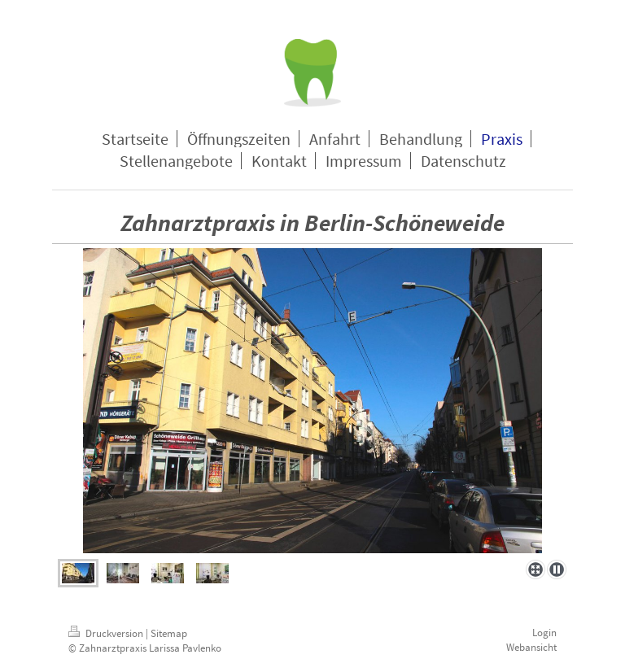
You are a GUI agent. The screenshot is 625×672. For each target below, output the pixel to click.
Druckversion (107, 633)
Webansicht (531, 647)
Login (544, 633)
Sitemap (169, 633)
